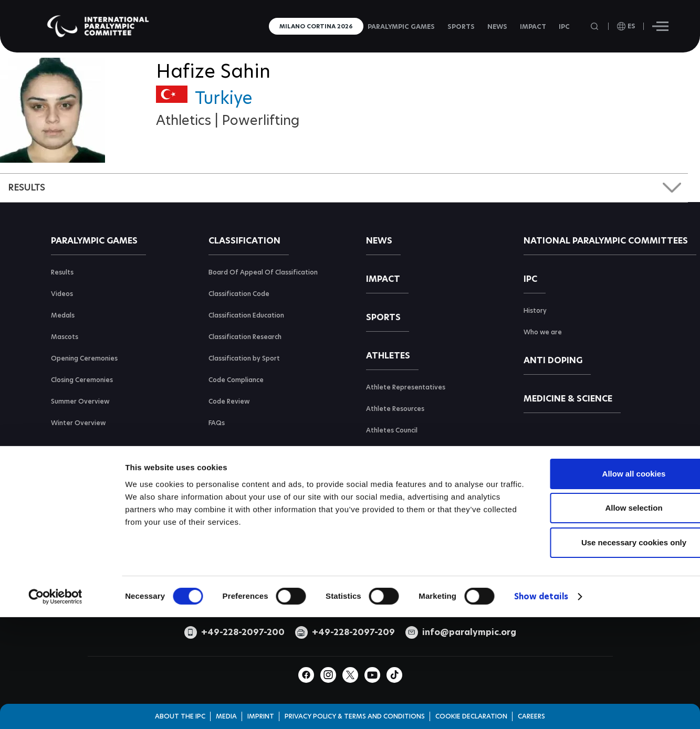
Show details (541, 682)
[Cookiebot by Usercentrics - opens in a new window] (55, 682)
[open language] (626, 26)
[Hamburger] (660, 26)
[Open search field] (595, 27)
